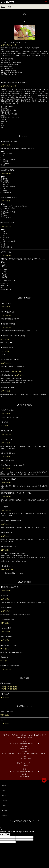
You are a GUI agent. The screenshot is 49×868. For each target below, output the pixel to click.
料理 (3, 790)
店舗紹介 (5, 816)
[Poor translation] (7, 835)
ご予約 (4, 806)
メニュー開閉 (46, 2)
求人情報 (5, 811)
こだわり (5, 801)
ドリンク (5, 796)
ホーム (3, 7)
